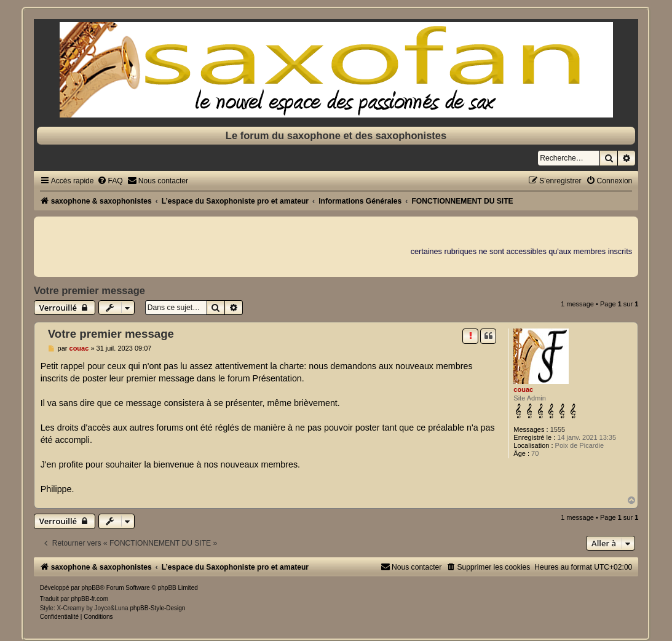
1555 (558, 429)
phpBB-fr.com (89, 599)
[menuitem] (110, 181)
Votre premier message (89, 290)
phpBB (90, 588)
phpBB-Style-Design (157, 608)
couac (523, 389)
